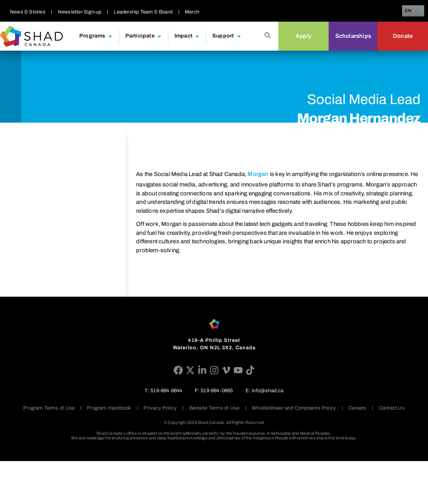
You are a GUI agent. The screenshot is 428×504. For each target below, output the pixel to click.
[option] (418, 11)
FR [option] (418, 11)
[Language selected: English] (414, 11)
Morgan (258, 174)
